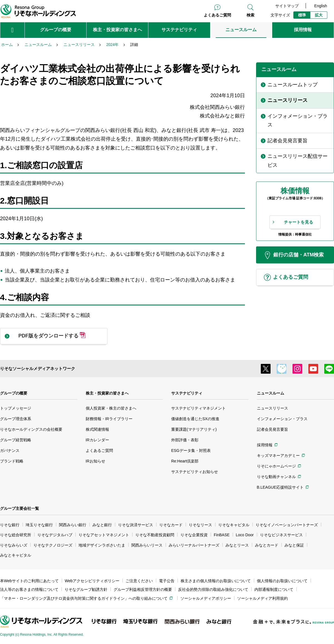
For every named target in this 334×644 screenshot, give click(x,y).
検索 (250, 15)
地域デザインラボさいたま (102, 545)
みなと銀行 (102, 525)
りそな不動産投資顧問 (155, 535)
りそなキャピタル (234, 525)
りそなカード (171, 525)
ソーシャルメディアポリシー (206, 598)
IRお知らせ (95, 461)
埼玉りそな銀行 (39, 525)
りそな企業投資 (194, 535)
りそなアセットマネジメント (104, 535)
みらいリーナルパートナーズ (194, 545)
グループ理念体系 (16, 419)
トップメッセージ (16, 408)
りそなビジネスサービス (281, 535)
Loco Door (245, 535)
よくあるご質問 (217, 15)
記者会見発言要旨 (272, 429)
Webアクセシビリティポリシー (92, 581)
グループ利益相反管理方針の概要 (143, 589)
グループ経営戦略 (16, 440)
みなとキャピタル (16, 555)
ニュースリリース (272, 408)
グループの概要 (14, 393)
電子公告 (167, 581)
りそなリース (200, 525)
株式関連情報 (97, 429)
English (321, 6)
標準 (302, 15)
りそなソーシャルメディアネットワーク (38, 368)
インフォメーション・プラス (282, 419)
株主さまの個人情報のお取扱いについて (216, 581)
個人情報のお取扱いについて (282, 581)
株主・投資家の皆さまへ (107, 393)
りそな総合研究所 (16, 535)
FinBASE (222, 535)
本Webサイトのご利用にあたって (29, 581)
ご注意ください (139, 581)
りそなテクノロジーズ (53, 545)
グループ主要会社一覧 (19, 508)
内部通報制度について (274, 589)
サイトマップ (287, 6)
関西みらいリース (147, 545)
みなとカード (267, 545)
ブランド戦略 (12, 461)
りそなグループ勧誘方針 (86, 589)
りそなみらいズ (14, 545)
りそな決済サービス (136, 525)
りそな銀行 (10, 525)
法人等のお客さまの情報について (29, 589)
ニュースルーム (271, 393)
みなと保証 (294, 545)
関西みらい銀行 (73, 525)
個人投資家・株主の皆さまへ (111, 408)
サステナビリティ (187, 393)
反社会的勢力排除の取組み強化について (213, 589)
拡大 (319, 15)
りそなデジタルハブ (55, 535)
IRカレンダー (97, 440)
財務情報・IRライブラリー (109, 419)
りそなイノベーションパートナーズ (287, 525)
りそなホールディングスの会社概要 (31, 429)
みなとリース (237, 545)
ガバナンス (10, 450)
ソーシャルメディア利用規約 (262, 598)
